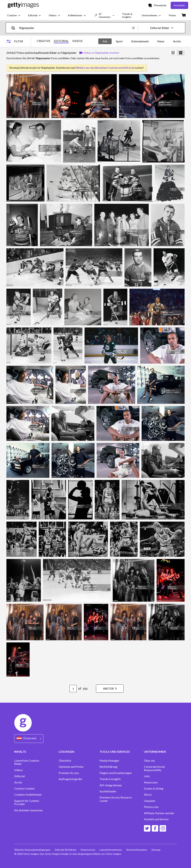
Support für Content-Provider (27, 802)
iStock (148, 795)
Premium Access (69, 773)
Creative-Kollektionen (28, 795)
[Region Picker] (29, 738)
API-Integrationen (111, 785)
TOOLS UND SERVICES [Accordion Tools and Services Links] (115, 752)
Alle (105, 41)
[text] (75, 28)
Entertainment (140, 41)
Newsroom (151, 782)
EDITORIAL (61, 41)
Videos (19, 770)
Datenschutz (88, 850)
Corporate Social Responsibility (154, 768)
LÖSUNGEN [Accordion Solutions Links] (67, 752)
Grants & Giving (154, 788)
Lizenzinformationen (111, 850)
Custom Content (24, 788)
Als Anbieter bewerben (28, 810)
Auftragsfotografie (70, 779)
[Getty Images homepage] (23, 5)
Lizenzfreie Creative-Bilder (27, 762)
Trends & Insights (110, 779)
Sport (119, 41)
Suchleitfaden (108, 791)
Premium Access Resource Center (116, 799)
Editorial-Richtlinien (66, 850)
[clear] (135, 28)
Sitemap (156, 850)
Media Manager (109, 761)
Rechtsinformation (137, 850)
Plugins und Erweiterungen (116, 773)
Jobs (147, 776)
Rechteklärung (108, 767)
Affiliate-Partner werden (159, 813)
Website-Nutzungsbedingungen (32, 850)
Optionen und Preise (71, 767)
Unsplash (150, 801)
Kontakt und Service (156, 819)
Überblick (65, 761)
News (161, 41)
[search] (15, 28)
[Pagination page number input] (73, 689)
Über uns (149, 761)
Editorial (20, 776)
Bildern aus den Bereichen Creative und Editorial (105, 68)
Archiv (177, 41)
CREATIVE (44, 41)
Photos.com (151, 807)
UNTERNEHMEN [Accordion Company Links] (155, 752)
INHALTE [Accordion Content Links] (20, 752)
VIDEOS (77, 41)
